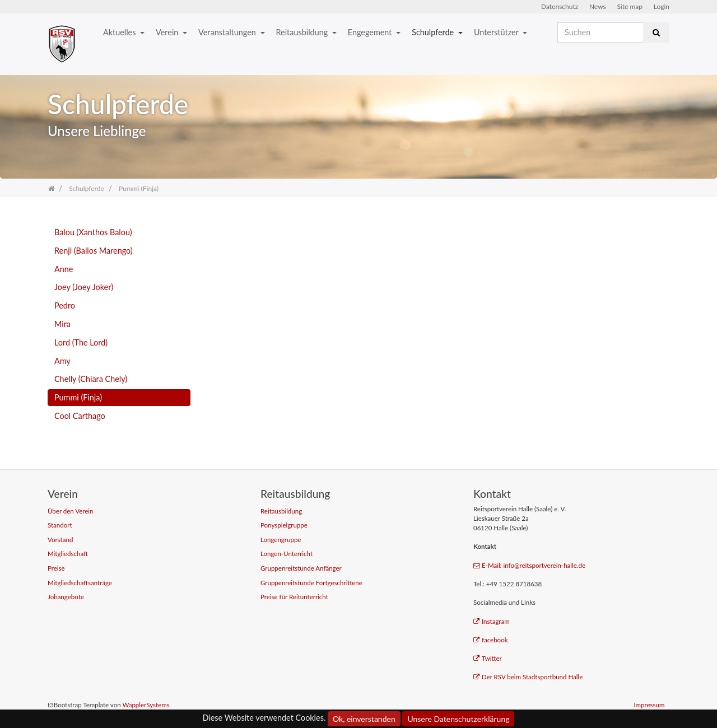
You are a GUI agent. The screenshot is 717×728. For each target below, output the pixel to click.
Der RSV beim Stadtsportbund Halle (528, 677)
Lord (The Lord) (81, 342)
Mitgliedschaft (68, 554)
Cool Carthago (80, 416)
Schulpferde (434, 32)
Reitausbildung (303, 32)
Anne (64, 269)
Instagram (492, 621)
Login (662, 6)
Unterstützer (497, 32)
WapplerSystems (146, 705)
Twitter (488, 658)
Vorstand (60, 540)
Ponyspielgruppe (284, 525)
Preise (56, 568)
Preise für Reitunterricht (294, 597)
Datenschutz (560, 6)
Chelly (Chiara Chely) (91, 379)
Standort (60, 525)
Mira (62, 324)
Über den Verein (71, 511)
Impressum (649, 705)
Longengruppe (281, 540)
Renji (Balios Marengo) (94, 251)
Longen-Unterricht (287, 554)
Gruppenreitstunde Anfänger (301, 568)
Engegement (371, 32)
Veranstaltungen (228, 32)
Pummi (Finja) (78, 397)
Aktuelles (120, 32)
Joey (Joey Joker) (84, 287)
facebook (491, 640)
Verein (168, 32)
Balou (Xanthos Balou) (93, 232)
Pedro (65, 305)
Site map (630, 6)
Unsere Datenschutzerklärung (458, 719)
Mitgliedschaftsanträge (80, 583)
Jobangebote (66, 597)
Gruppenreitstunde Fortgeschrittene (311, 583)
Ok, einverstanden (364, 719)
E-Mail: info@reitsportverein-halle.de (529, 565)
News (598, 6)
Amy (62, 361)
